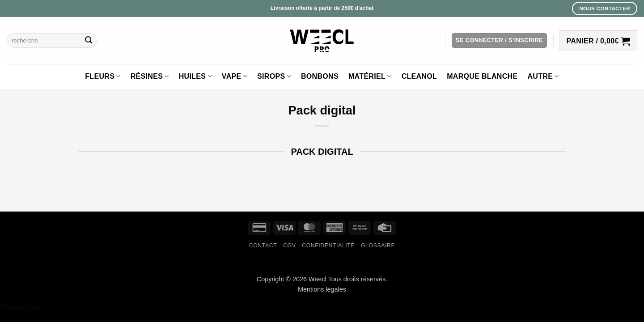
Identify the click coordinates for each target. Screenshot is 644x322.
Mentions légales (322, 289)
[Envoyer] (89, 41)
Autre (543, 76)
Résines (150, 76)
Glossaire (378, 246)
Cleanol (419, 76)
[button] (499, 40)
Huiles (195, 76)
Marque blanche (482, 76)
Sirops (274, 76)
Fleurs (103, 76)
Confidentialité (328, 246)
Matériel (370, 76)
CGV (289, 246)
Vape (235, 76)
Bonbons (320, 76)
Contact (263, 246)
